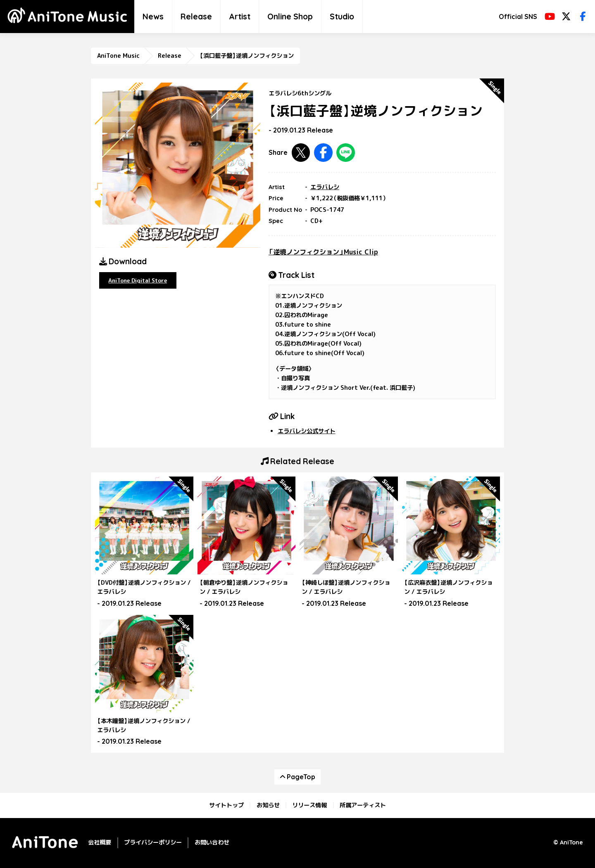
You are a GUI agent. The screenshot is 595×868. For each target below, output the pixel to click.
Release (196, 17)
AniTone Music (118, 56)
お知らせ (268, 805)
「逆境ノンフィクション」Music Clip (323, 252)
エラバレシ (325, 187)
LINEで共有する (346, 153)
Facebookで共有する (323, 153)
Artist (240, 17)
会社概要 (100, 842)
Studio (342, 17)
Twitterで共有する (301, 153)
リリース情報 (309, 805)
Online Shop (290, 17)
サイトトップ (226, 805)
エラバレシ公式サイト (307, 431)
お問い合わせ (212, 842)
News (153, 17)
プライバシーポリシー (153, 842)
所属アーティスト (363, 805)
